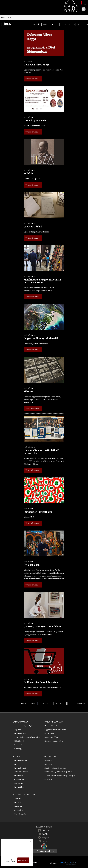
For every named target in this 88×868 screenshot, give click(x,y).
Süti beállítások (10, 860)
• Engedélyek (17, 806)
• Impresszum (48, 764)
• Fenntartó (17, 799)
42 (74, 704)
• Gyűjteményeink (19, 779)
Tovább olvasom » (32, 79)
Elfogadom (23, 860)
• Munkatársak (18, 776)
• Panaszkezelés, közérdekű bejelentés (58, 772)
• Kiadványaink (18, 783)
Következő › (82, 704)
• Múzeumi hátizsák (20, 733)
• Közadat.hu (48, 779)
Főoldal (3, 18)
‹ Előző (46, 24)
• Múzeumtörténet (19, 768)
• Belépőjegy (17, 749)
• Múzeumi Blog (18, 787)
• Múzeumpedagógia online (53, 741)
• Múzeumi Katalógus (20, 760)
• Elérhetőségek (18, 741)
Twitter (45, 841)
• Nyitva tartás (18, 745)
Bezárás (29, 842)
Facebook (45, 830)
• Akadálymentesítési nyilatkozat (55, 768)
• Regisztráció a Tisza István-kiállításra (26, 737)
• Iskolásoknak (49, 733)
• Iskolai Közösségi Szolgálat (23, 726)
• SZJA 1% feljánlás (20, 814)
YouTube (45, 834)
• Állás (15, 764)
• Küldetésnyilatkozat (20, 772)
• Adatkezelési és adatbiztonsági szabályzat (60, 776)
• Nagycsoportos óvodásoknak (55, 730)
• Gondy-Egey (48, 760)
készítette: (54, 863)
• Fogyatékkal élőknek (52, 737)
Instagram (45, 838)
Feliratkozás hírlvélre (45, 851)
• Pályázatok (17, 803)
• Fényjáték (17, 730)
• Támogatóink (18, 810)
